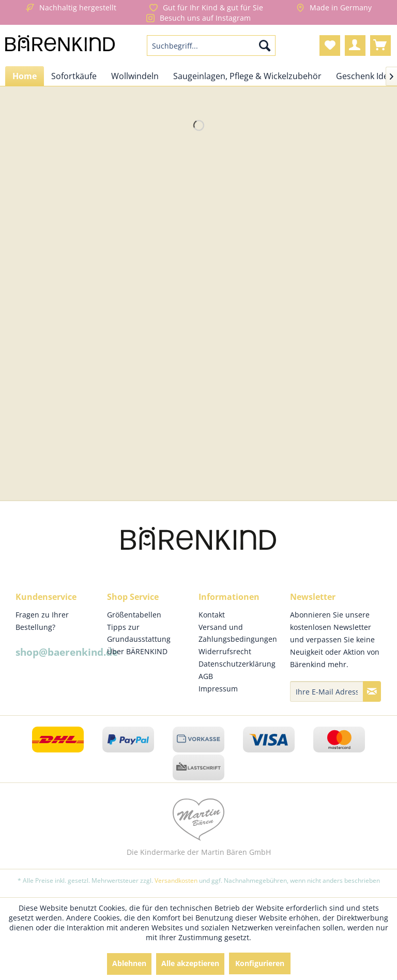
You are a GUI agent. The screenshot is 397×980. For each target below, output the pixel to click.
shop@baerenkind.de (67, 652)
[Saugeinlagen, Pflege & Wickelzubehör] (247, 76)
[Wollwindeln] (135, 76)
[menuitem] (211, 46)
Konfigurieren (260, 963)
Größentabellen (134, 615)
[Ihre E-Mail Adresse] (327, 691)
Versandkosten (176, 880)
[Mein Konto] (355, 46)
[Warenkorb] (380, 46)
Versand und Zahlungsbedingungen (238, 633)
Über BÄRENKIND (137, 651)
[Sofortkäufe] (74, 76)
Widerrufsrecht (225, 651)
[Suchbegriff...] (211, 46)
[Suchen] (265, 46)
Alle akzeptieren (190, 963)
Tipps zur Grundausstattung (139, 633)
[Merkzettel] (330, 46)
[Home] (25, 76)
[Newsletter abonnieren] (372, 691)
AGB (206, 676)
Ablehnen (129, 963)
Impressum (218, 689)
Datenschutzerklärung (237, 664)
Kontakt (212, 615)
